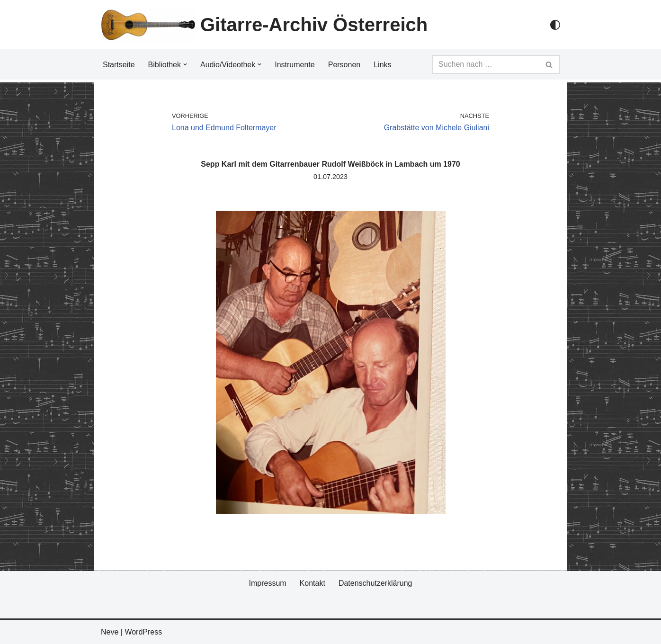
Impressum (267, 583)
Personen (344, 65)
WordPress (143, 632)
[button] (185, 64)
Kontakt (313, 583)
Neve (110, 632)
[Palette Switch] (555, 25)
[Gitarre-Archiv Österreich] (264, 25)
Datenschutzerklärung (375, 583)
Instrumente (295, 65)
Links (382, 65)
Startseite (119, 65)
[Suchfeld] (485, 64)
